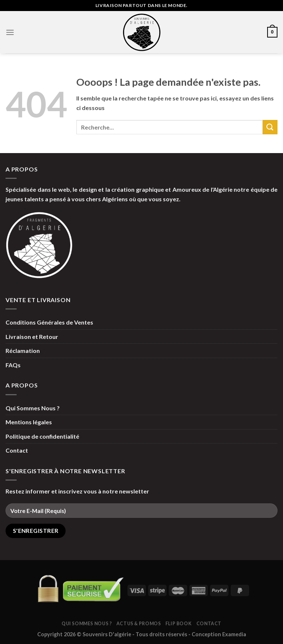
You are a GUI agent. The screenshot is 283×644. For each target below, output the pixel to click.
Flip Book (179, 624)
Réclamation (23, 351)
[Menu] (10, 32)
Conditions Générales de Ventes (49, 322)
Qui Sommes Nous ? (33, 408)
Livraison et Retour (32, 337)
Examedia (234, 634)
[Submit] (270, 127)
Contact (17, 450)
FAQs (13, 365)
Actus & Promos (139, 624)
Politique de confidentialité (42, 436)
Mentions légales (29, 422)
